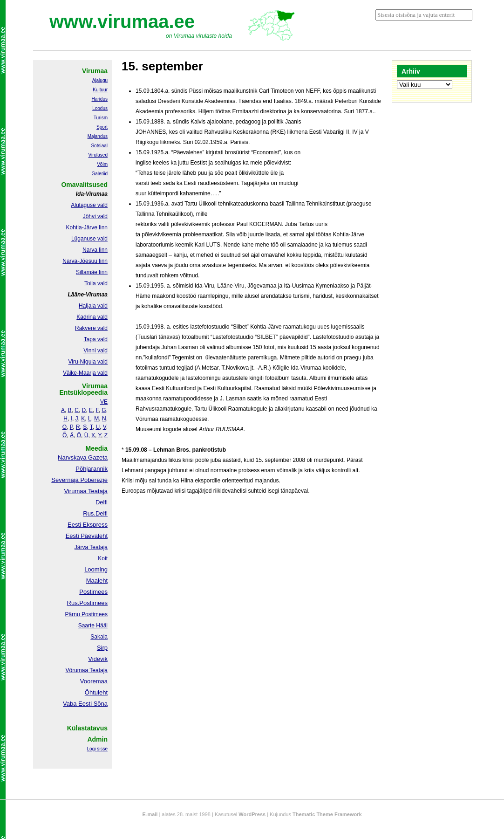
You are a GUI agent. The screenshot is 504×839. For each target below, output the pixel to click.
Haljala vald (93, 306)
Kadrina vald (92, 317)
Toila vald (96, 283)
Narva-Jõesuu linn (85, 261)
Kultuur (100, 90)
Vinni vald (95, 351)
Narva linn (95, 250)
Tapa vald (96, 339)
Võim (102, 164)
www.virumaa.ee (122, 21)
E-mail (150, 814)
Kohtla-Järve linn (87, 227)
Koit (103, 558)
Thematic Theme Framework (327, 814)
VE (104, 402)
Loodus (100, 108)
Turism (101, 118)
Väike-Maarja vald (85, 373)
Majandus (98, 136)
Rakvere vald (91, 328)
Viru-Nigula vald (88, 362)
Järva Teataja (91, 547)
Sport (102, 127)
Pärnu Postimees (86, 614)
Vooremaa (94, 681)
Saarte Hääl (93, 626)
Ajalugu (100, 80)
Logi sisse (97, 749)
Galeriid (100, 174)
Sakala (99, 637)
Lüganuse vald (89, 239)
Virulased (98, 155)
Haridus (100, 99)
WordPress (252, 814)
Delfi (102, 502)
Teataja (98, 670)
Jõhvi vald (95, 216)
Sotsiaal (99, 146)
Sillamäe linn (92, 272)
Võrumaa (77, 670)
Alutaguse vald (89, 205)
